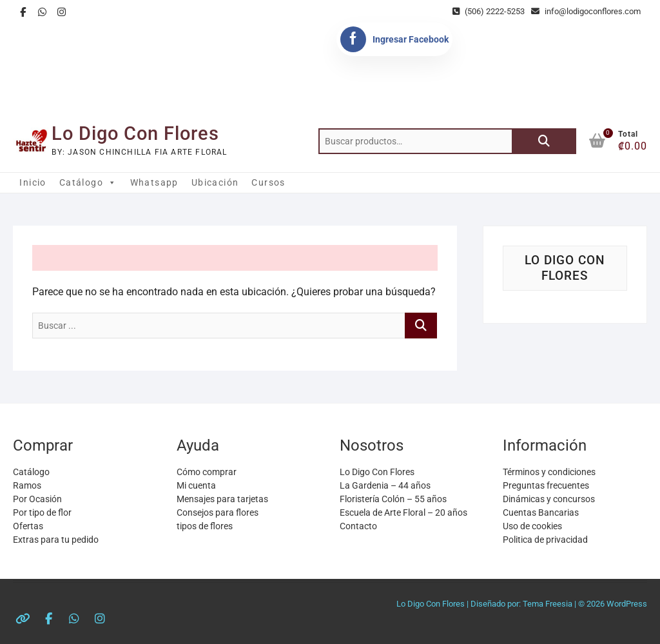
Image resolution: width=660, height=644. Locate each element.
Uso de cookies (532, 526)
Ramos (27, 485)
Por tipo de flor (42, 512)
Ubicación (215, 182)
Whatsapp (154, 182)
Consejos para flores (218, 512)
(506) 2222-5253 (489, 11)
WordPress (627, 604)
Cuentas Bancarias (541, 512)
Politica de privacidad (545, 540)
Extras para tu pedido (56, 540)
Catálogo (88, 182)
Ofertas (28, 526)
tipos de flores (205, 526)
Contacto (358, 526)
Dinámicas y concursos (549, 499)
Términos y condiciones (549, 472)
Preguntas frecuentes (546, 485)
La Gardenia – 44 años (385, 485)
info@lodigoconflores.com (586, 11)
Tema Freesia (548, 604)
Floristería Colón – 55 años (393, 499)
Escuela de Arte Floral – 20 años (403, 512)
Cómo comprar (207, 472)
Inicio (33, 182)
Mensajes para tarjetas (222, 499)
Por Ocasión (37, 499)
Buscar (544, 141)
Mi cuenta (196, 485)
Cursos (268, 182)
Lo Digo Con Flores (135, 133)
